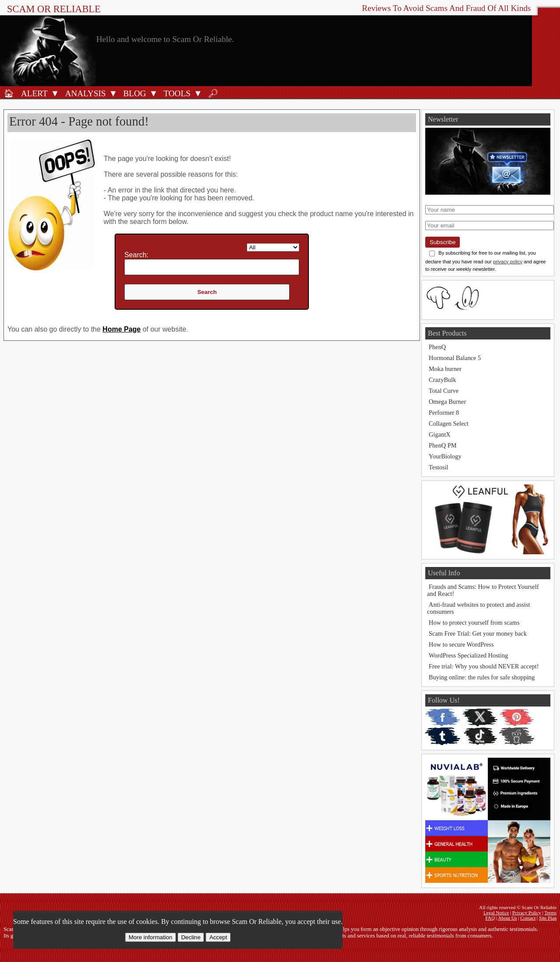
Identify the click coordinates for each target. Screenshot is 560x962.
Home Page (121, 329)
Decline (191, 937)
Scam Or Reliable (54, 9)
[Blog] (133, 93)
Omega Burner (447, 402)
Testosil (439, 467)
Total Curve (444, 391)
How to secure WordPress (461, 644)
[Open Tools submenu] (198, 93)
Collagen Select (449, 423)
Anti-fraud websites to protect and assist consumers (478, 608)
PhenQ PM (443, 445)
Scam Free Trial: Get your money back (478, 633)
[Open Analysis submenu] (113, 93)
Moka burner (445, 369)
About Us (507, 918)
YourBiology (445, 456)
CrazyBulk (442, 380)
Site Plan (548, 918)
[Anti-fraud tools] (176, 93)
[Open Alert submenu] (55, 93)
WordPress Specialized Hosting (468, 655)
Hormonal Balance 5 (455, 358)
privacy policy (508, 262)
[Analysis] (84, 93)
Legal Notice (496, 913)
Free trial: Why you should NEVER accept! (484, 666)
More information (150, 937)
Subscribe (443, 242)
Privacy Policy (527, 913)
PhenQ (437, 347)
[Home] (9, 93)
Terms (550, 913)
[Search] (213, 93)
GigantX (440, 434)
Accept (218, 937)
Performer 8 (444, 413)
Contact (528, 918)
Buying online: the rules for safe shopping (482, 677)
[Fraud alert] (33, 93)
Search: (136, 255)
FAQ (490, 918)
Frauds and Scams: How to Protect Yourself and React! (483, 590)
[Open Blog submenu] (154, 93)
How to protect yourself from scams (474, 623)
